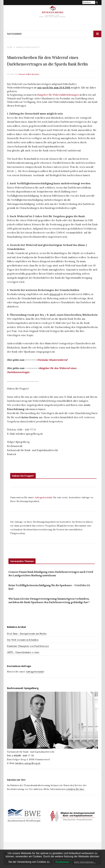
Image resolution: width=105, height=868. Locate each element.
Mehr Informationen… (85, 862)
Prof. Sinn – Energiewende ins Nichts (27, 634)
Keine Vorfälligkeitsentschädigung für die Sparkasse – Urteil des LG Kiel (49, 587)
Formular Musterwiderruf (53, 360)
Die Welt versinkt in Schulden (23, 640)
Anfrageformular (44, 497)
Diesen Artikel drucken (29, 74)
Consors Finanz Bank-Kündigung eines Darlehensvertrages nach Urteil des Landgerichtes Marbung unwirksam (51, 574)
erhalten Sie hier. (75, 789)
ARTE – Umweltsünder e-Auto (23, 652)
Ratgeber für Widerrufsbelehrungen (58, 95)
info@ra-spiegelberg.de (28, 763)
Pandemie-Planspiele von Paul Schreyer (28, 646)
